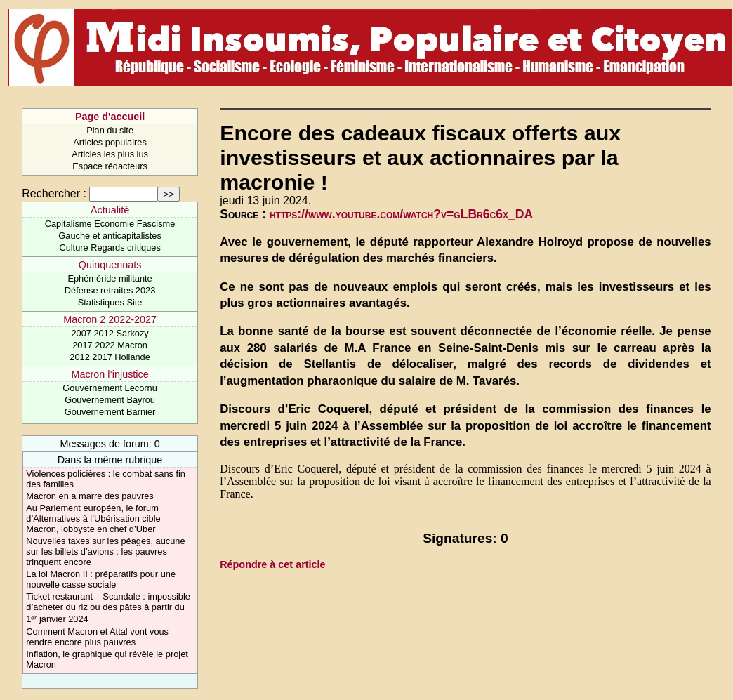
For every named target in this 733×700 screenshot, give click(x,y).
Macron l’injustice (110, 374)
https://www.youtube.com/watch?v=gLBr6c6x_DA (401, 214)
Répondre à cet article (272, 564)
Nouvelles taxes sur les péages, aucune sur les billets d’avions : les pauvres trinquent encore (105, 552)
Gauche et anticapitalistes (110, 236)
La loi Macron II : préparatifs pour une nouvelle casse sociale (101, 579)
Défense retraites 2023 (110, 290)
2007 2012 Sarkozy (110, 333)
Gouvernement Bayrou (110, 400)
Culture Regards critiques (110, 247)
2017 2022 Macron (110, 345)
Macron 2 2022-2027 (110, 319)
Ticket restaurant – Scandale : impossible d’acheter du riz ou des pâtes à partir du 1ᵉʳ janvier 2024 (108, 608)
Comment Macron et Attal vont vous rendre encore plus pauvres (97, 637)
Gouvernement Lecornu (110, 388)
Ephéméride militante (110, 278)
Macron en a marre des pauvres (90, 496)
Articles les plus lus (110, 154)
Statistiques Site (110, 302)
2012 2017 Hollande (110, 357)
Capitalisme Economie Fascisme (110, 224)
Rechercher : (54, 193)
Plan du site (110, 130)
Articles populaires (110, 142)
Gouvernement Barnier (110, 412)
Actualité (110, 210)
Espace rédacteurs (110, 166)
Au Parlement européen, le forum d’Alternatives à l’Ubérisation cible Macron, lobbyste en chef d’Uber (93, 519)
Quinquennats (110, 265)
